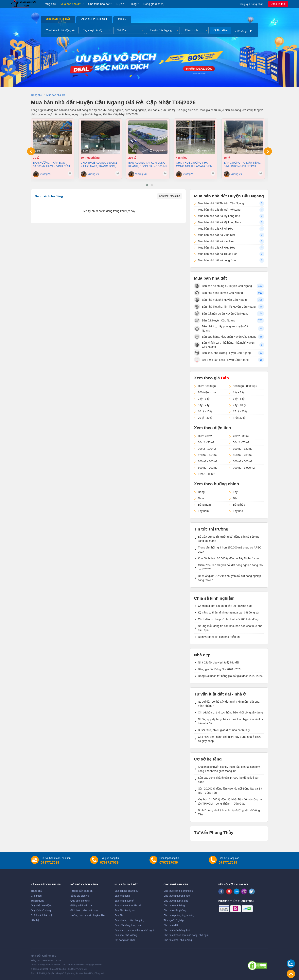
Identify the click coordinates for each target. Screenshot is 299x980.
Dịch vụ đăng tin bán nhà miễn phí (219, 637)
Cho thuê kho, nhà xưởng (178, 940)
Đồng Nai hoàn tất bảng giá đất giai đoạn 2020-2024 (230, 676)
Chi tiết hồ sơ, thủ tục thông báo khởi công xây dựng (230, 712)
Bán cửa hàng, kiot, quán (128, 925)
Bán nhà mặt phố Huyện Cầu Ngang (220, 300)
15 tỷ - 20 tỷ (240, 411)
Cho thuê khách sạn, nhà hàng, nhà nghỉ (186, 935)
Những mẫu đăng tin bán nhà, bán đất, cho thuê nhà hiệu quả (230, 628)
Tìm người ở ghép (174, 920)
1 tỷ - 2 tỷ (239, 392)
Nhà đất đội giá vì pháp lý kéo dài (218, 662)
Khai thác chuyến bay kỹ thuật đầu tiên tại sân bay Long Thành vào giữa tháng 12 (229, 769)
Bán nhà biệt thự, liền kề (128, 906)
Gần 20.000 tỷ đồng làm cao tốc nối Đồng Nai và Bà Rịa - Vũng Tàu (230, 791)
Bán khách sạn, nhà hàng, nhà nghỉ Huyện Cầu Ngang (224, 345)
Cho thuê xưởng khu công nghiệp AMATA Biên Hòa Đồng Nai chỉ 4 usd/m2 (194, 164)
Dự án (120, 4)
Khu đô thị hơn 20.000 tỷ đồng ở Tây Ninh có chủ (228, 558)
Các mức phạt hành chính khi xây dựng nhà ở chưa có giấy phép (230, 739)
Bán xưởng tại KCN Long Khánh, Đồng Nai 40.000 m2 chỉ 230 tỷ (148, 164)
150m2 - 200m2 (243, 455)
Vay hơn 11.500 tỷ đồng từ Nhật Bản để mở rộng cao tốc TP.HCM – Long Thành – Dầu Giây (231, 801)
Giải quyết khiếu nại (81, 906)
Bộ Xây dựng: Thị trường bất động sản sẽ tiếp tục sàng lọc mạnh (229, 539)
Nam (201, 498)
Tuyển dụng (37, 901)
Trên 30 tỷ (239, 418)
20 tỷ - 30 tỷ (205, 418)
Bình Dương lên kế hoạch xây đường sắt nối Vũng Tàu (229, 812)
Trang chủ (49, 4)
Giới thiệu (36, 896)
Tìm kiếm (221, 30)
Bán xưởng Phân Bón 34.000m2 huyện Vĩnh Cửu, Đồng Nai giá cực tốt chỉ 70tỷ (52, 164)
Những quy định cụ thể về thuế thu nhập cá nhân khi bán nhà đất (230, 721)
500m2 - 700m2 (208, 468)
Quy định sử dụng (41, 910)
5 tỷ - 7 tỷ (204, 405)
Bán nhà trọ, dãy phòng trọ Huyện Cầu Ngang (222, 328)
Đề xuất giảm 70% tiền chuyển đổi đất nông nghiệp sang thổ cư (229, 578)
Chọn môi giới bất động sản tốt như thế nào (225, 606)
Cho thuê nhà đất (99, 4)
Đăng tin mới (278, 4)
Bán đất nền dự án (125, 910)
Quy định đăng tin (80, 901)
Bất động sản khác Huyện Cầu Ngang (221, 360)
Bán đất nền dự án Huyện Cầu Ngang (221, 314)
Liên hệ (35, 920)
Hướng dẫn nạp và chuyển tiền (88, 915)
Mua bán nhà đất (71, 4)
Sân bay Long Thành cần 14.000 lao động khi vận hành (229, 780)
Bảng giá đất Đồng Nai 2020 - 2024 (220, 669)
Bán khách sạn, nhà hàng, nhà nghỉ (134, 930)
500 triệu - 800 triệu (245, 386)
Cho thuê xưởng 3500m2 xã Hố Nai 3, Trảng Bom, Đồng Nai (99, 164)
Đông (201, 492)
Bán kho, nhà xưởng (126, 935)
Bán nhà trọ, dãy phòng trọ (129, 920)
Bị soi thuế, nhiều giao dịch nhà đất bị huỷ (224, 730)
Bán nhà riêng (122, 896)
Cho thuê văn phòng (175, 910)
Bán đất (119, 915)
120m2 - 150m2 (208, 455)
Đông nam (204, 505)
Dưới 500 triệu (207, 386)
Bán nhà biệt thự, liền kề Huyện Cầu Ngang (225, 307)
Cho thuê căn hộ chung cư (178, 891)
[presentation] (31, 151)
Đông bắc (239, 505)
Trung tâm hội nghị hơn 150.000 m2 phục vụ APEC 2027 (230, 550)
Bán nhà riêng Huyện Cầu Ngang (218, 293)
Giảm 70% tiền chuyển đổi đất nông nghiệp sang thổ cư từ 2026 (230, 567)
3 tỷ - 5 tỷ (239, 399)
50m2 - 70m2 (241, 442)
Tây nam (203, 511)
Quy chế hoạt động (41, 906)
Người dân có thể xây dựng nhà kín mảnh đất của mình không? (229, 704)
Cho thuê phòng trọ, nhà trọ (179, 915)
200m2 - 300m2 (208, 461)
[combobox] (95, 30)
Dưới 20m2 (205, 436)
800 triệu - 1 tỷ (207, 392)
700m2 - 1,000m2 (244, 468)
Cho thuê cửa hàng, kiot (177, 930)
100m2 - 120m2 (243, 449)
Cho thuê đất (171, 925)
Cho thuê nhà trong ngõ (177, 896)
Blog (134, 4)
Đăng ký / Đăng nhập (251, 4)
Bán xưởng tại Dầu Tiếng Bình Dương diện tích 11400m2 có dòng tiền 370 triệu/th (243, 164)
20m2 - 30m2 (241, 436)
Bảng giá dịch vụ (154, 4)
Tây (235, 492)
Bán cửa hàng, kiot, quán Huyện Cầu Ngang (225, 337)
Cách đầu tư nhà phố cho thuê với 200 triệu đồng (228, 619)
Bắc (235, 498)
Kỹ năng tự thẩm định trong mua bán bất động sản (229, 612)
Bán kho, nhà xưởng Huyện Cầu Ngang (222, 353)
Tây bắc (238, 511)
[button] (147, 185)
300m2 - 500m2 (243, 461)
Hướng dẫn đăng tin (81, 891)
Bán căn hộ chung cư (126, 891)
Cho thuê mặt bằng (174, 906)
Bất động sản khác (125, 940)
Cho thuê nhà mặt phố (176, 901)
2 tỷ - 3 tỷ (204, 399)
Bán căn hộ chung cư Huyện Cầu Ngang (223, 286)
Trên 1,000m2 (207, 474)
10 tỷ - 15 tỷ (205, 411)
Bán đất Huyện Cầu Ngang (215, 320)
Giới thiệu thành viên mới (84, 910)
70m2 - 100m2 (207, 449)
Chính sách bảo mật (42, 915)
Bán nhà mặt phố (124, 901)
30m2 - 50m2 (206, 442)
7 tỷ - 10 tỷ (239, 405)
